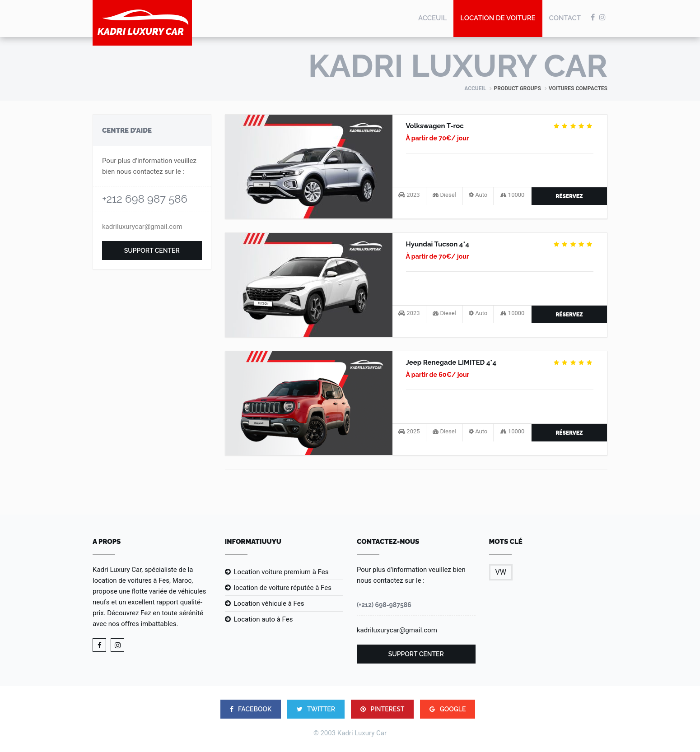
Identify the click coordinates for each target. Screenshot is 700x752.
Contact (565, 18)
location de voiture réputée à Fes (283, 588)
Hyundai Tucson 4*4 (438, 244)
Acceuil (432, 18)
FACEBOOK (251, 709)
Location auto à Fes (264, 619)
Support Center (152, 251)
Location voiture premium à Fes (281, 572)
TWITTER (316, 709)
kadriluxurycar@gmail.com (142, 227)
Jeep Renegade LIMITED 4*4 (451, 362)
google (448, 709)
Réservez (569, 196)
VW (501, 572)
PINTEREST (383, 709)
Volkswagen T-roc (435, 126)
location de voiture (498, 18)
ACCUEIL (475, 88)
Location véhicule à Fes (269, 603)
